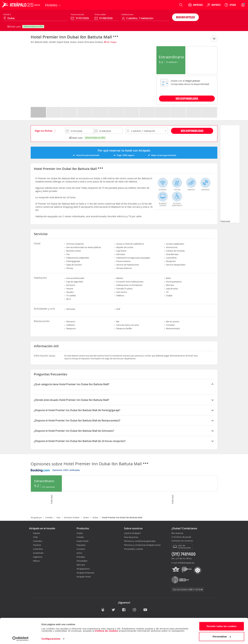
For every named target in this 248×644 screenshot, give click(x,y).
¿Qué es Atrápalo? (132, 533)
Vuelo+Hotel (82, 541)
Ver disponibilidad (192, 131)
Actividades (82, 561)
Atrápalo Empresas (85, 573)
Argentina (38, 557)
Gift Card (81, 565)
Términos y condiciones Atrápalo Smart (142, 545)
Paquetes (81, 545)
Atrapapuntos (83, 569)
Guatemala (38, 553)
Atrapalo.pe (36, 517)
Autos (79, 553)
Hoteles (49, 517)
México (36, 561)
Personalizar (222, 636)
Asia (58, 517)
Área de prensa (131, 537)
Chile (35, 537)
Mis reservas (177, 533)
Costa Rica (38, 549)
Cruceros (81, 549)
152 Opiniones (172, 62)
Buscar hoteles (185, 17)
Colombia (38, 541)
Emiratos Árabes (72, 517)
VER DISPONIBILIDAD (187, 98)
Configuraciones (51, 638)
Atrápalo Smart (84, 577)
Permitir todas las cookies (222, 625)
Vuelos (80, 533)
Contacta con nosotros (182, 541)
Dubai (86, 517)
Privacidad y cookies (133, 549)
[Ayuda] (230, 5)
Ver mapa (110, 42)
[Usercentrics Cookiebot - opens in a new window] (20, 638)
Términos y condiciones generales (140, 541)
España (36, 533)
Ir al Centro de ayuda (181, 537)
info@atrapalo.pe (186, 563)
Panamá (37, 545)
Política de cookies (107, 630)
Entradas (81, 557)
